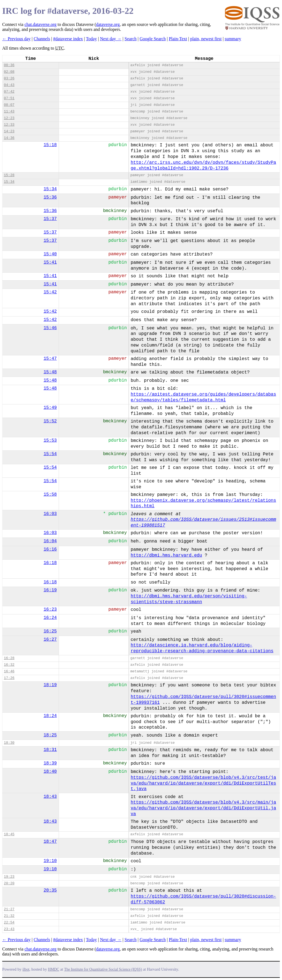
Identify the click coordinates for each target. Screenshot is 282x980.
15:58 (50, 495)
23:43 (9, 929)
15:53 (50, 441)
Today (91, 39)
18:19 (50, 685)
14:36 (9, 138)
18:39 (50, 763)
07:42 (9, 92)
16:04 (50, 541)
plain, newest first (206, 39)
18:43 (50, 797)
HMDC (54, 969)
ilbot (26, 969)
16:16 (50, 549)
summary (233, 39)
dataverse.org (108, 24)
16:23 (50, 610)
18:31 (50, 750)
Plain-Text (178, 39)
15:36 (50, 197)
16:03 (50, 514)
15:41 (50, 262)
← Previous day (16, 39)
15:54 (50, 454)
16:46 (9, 671)
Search (131, 39)
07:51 (9, 98)
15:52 (50, 421)
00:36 (9, 65)
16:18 (50, 563)
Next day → (111, 39)
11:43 (9, 112)
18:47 (50, 842)
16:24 (50, 618)
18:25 (50, 735)
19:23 (9, 877)
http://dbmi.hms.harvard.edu (166, 555)
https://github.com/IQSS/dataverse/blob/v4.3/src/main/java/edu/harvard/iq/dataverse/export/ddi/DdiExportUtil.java (203, 808)
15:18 (50, 145)
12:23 (9, 118)
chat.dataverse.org (40, 24)
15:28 (9, 175)
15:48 (50, 372)
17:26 (9, 678)
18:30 (9, 743)
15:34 (9, 182)
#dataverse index (68, 39)
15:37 (50, 219)
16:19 (50, 590)
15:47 (50, 359)
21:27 (9, 909)
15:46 (50, 328)
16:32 (9, 665)
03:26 (9, 78)
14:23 (9, 131)
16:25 (50, 631)
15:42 (50, 292)
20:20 (9, 883)
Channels (42, 39)
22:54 (9, 923)
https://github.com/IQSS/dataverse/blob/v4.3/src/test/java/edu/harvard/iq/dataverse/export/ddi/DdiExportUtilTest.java (203, 783)
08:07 (9, 105)
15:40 (50, 254)
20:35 (50, 890)
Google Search (153, 39)
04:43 (9, 85)
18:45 (9, 834)
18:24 (50, 716)
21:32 (9, 916)
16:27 (50, 640)
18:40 (50, 772)
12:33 (9, 125)
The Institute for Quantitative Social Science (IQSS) (103, 969)
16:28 (9, 658)
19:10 (50, 861)
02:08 (9, 72)
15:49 (50, 408)
